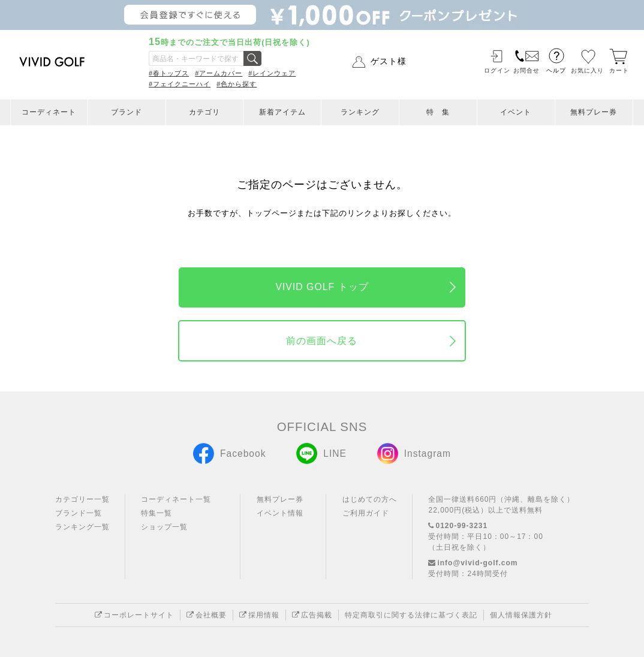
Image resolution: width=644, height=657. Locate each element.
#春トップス (169, 73)
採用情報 (259, 615)
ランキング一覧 (82, 527)
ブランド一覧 (79, 513)
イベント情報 (280, 513)
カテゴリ (204, 112)
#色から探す (237, 84)
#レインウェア (272, 73)
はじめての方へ (370, 499)
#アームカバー (219, 73)
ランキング (360, 112)
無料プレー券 (594, 112)
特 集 (438, 112)
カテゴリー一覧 (82, 499)
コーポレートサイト (134, 615)
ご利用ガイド (366, 513)
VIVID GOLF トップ (322, 287)
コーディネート (49, 112)
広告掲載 (312, 615)
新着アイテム (282, 112)
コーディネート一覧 (176, 499)
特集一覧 (157, 513)
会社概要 (207, 615)
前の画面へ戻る (322, 341)
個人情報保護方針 (521, 615)
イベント (516, 112)
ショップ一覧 (164, 527)
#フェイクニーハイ (180, 84)
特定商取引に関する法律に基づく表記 (411, 615)
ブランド (127, 112)
